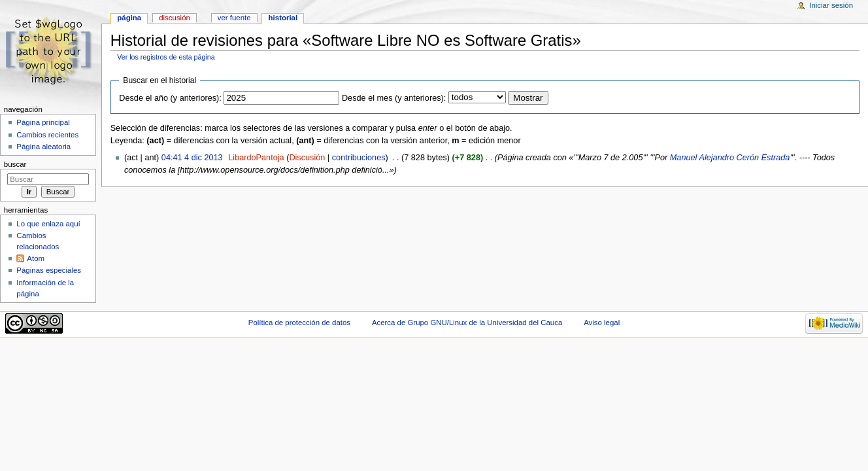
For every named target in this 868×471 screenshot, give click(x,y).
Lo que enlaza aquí (48, 224)
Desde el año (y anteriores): (170, 98)
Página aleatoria (43, 147)
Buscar (15, 164)
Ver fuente (234, 18)
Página (129, 18)
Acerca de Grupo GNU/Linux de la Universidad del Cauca (467, 323)
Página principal (43, 122)
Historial (283, 18)
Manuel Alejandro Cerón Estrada (730, 158)
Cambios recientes (47, 135)
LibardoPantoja (256, 158)
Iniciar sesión (831, 5)
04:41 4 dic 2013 (192, 158)
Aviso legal (602, 323)
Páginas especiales (49, 270)
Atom (36, 258)
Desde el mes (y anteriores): (394, 98)
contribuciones (359, 158)
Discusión (307, 158)
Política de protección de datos (299, 323)
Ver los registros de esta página (166, 57)
